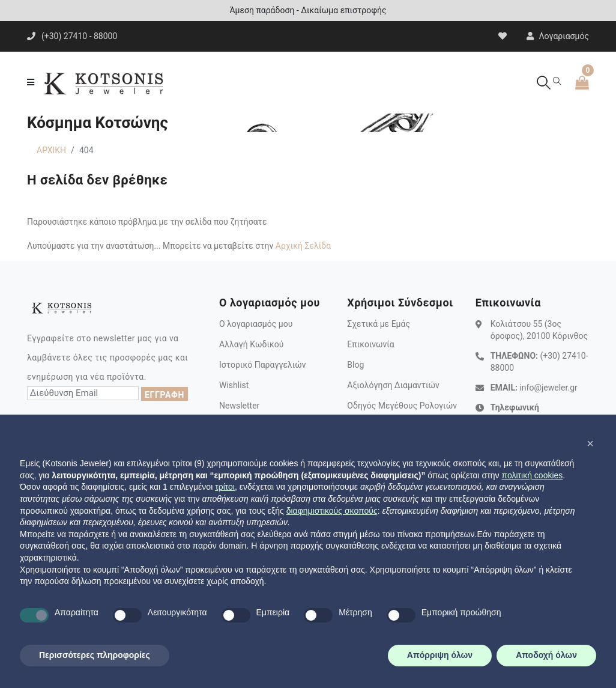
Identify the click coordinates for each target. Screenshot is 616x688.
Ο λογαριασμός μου (256, 324)
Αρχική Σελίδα (303, 246)
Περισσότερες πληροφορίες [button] (95, 655)
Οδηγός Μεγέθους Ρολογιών (402, 406)
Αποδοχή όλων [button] (546, 655)
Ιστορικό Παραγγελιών (263, 365)
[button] (590, 443)
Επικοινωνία (370, 344)
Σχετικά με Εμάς (379, 324)
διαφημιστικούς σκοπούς (332, 511)
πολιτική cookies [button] (532, 475)
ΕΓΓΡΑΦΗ (165, 395)
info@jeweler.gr (548, 388)
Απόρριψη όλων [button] (440, 655)
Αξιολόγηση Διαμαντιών (393, 385)
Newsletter (239, 406)
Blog (355, 365)
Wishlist (234, 385)
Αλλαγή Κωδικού (251, 344)
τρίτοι (225, 487)
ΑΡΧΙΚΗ (51, 150)
